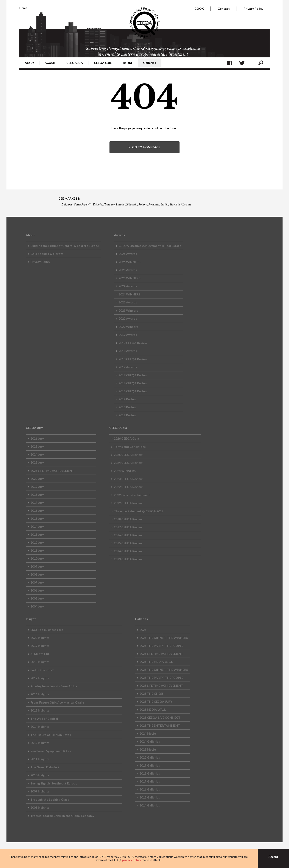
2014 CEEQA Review (128, 551)
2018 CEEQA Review (133, 359)
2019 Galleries (150, 765)
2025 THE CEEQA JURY (156, 702)
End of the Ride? (42, 670)
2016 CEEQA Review (133, 383)
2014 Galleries (150, 805)
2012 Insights (40, 743)
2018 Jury (37, 495)
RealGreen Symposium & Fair (51, 751)
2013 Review (127, 407)
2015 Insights (40, 710)
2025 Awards (128, 270)
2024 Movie (148, 733)
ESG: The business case (47, 630)
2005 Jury (37, 598)
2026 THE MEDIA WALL (156, 662)
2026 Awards (128, 254)
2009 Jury (37, 566)
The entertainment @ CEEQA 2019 (139, 511)
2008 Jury (37, 574)
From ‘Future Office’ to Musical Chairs (57, 702)
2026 (143, 630)
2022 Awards (128, 318)
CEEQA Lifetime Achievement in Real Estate (150, 246)
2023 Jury (37, 462)
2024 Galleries (150, 741)
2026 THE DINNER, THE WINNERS (164, 638)
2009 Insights (40, 791)
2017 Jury (37, 503)
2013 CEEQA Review (128, 559)
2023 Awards (128, 302)
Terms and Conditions (130, 447)
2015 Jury (37, 518)
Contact (224, 9)
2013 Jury (37, 534)
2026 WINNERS (129, 262)
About (29, 63)
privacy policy (132, 860)
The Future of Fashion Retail (51, 735)
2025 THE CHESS (152, 694)
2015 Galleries (150, 797)
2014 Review (127, 399)
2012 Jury (37, 542)
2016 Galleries (150, 789)
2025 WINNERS (129, 278)
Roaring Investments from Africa (54, 686)
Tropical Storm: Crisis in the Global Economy (62, 816)
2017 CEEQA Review (133, 375)
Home (23, 8)
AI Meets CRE (40, 654)
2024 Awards (128, 286)
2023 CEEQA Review (128, 479)
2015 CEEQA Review (133, 391)
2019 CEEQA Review (133, 343)
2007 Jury (37, 582)
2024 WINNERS (129, 294)
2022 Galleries (150, 757)
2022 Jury (37, 479)
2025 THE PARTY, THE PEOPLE (161, 678)
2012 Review (127, 415)
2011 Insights (40, 759)
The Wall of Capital (44, 719)
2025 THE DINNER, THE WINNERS (164, 670)
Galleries (150, 63)
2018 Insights (40, 662)
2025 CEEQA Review (128, 455)
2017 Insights (40, 678)
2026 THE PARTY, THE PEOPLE (161, 646)
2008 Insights (40, 807)
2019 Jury (37, 487)
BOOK (199, 9)
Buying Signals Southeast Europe (54, 783)
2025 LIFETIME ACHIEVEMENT (161, 686)
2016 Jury (37, 511)
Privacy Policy (253, 9)
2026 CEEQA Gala (126, 438)
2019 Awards (128, 335)
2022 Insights (40, 638)
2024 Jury (37, 454)
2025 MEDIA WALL (153, 709)
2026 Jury (37, 438)
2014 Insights (40, 727)
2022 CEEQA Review (128, 487)
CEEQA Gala (103, 63)
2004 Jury (37, 606)
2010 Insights (40, 775)
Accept (273, 857)
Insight (127, 63)
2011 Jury (37, 550)
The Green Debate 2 (45, 767)
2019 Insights (40, 646)
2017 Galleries (150, 781)
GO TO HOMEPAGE (146, 147)
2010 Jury (37, 558)
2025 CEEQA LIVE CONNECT (160, 717)
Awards (50, 63)
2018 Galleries (150, 773)
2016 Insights (40, 694)
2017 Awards (128, 367)
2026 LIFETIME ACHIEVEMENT (52, 471)
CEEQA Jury (75, 63)
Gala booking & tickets (47, 254)
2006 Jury (37, 590)
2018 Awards (128, 351)
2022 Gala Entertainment (132, 495)
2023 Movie (148, 749)
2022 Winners (128, 327)
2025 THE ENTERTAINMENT (160, 725)
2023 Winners (128, 310)
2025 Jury (37, 446)
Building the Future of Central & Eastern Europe (65, 246)
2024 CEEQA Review (128, 463)
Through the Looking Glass (50, 799)
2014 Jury (37, 526)
